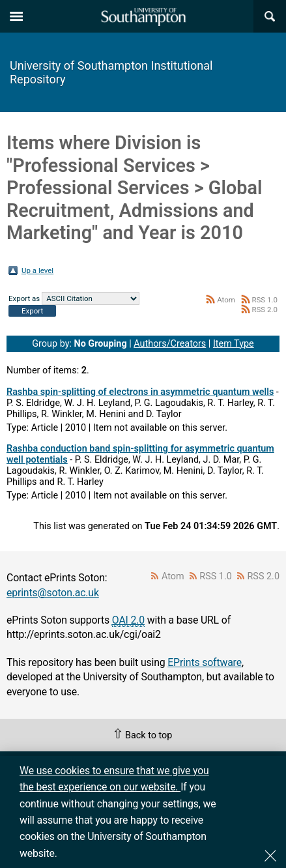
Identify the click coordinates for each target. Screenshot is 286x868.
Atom (226, 300)
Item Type (234, 344)
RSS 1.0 (265, 300)
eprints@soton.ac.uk (53, 593)
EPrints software (205, 662)
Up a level (37, 270)
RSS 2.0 (265, 310)
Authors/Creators (170, 344)
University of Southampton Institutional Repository (111, 72)
